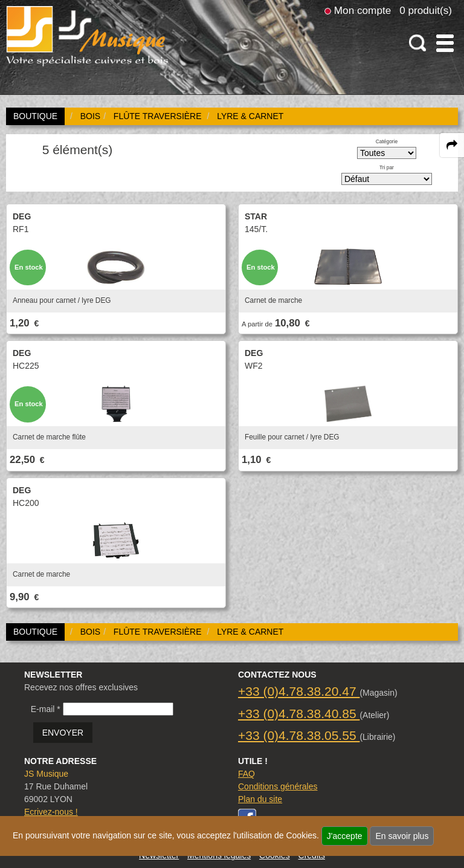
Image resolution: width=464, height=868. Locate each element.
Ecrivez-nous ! (51, 812)
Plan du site (260, 799)
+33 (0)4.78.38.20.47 (299, 691)
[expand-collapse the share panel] (452, 145)
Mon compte (362, 10)
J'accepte (345, 836)
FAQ (246, 774)
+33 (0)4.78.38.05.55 (299, 735)
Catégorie (387, 141)
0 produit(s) (426, 10)
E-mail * (46, 709)
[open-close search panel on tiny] (418, 43)
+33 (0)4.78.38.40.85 (299, 714)
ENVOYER (63, 733)
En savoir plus (402, 836)
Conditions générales (278, 786)
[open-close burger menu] (445, 43)
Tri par (387, 167)
